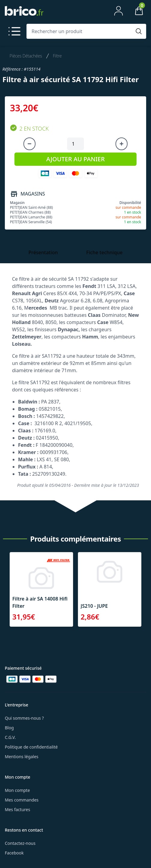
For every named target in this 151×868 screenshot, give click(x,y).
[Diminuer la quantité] (29, 144)
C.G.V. (10, 737)
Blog (9, 728)
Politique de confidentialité (31, 747)
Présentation (43, 252)
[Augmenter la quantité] (122, 144)
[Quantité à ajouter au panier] (75, 144)
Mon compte (17, 790)
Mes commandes (22, 800)
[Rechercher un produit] (80, 31)
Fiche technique (105, 252)
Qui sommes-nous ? (24, 718)
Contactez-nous (20, 843)
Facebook (14, 853)
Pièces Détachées (26, 56)
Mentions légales (22, 757)
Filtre (57, 56)
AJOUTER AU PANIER (75, 159)
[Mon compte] (119, 11)
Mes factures (17, 809)
